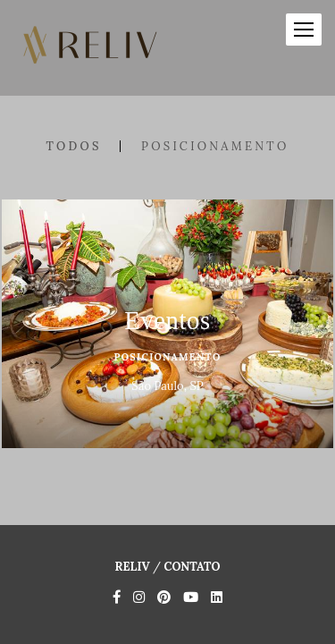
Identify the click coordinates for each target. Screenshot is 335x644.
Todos (73, 146)
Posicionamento (215, 146)
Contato (192, 567)
